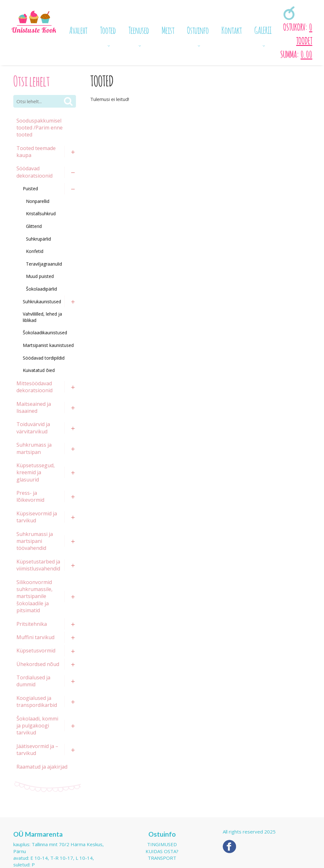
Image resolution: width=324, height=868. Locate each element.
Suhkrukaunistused (42, 302)
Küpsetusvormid (36, 651)
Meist (168, 29)
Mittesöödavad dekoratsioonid (34, 387)
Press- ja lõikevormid (30, 496)
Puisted (30, 189)
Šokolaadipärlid (41, 289)
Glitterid (34, 226)
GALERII (263, 29)
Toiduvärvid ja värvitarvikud (33, 428)
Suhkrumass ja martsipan (34, 448)
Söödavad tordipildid (44, 358)
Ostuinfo (198, 29)
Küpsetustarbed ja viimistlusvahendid (38, 565)
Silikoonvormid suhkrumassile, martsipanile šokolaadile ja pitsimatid (34, 596)
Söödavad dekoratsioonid (34, 172)
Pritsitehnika (32, 624)
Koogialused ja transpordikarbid (37, 701)
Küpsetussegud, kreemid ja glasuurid (36, 472)
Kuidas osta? (162, 851)
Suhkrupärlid (38, 239)
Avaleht (78, 29)
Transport (162, 858)
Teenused (139, 29)
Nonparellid (38, 201)
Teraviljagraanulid (44, 264)
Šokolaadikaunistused (45, 333)
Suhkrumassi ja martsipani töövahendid (35, 541)
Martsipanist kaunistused (48, 345)
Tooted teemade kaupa (36, 152)
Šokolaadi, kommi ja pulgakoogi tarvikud (37, 726)
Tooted (108, 29)
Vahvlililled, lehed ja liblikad (42, 317)
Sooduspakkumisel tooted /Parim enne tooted (40, 128)
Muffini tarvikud (35, 637)
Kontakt (232, 29)
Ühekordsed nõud (38, 664)
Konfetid (35, 251)
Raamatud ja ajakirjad (42, 767)
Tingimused (162, 844)
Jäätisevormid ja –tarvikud (37, 750)
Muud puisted (40, 276)
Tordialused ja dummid (33, 681)
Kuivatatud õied (39, 370)
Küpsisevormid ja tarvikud (37, 517)
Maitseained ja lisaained (34, 407)
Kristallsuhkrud (41, 214)
